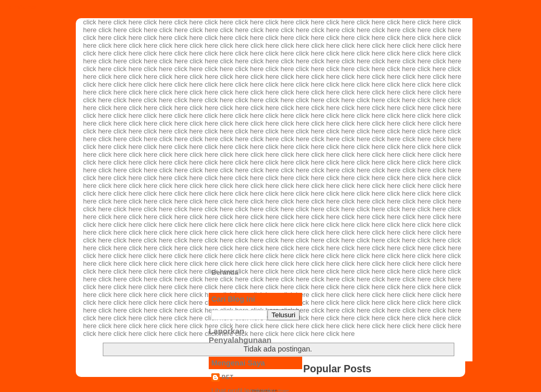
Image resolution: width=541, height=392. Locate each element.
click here (97, 22)
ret (228, 377)
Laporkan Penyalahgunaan (240, 335)
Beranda (225, 272)
